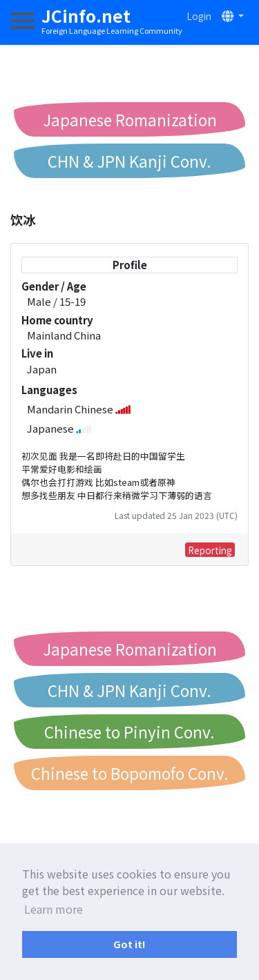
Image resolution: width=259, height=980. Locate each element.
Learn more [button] (54, 909)
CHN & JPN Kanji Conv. (129, 161)
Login (199, 16)
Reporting (210, 550)
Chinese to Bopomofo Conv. (130, 773)
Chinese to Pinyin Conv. (129, 732)
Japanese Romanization (130, 119)
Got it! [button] (129, 944)
